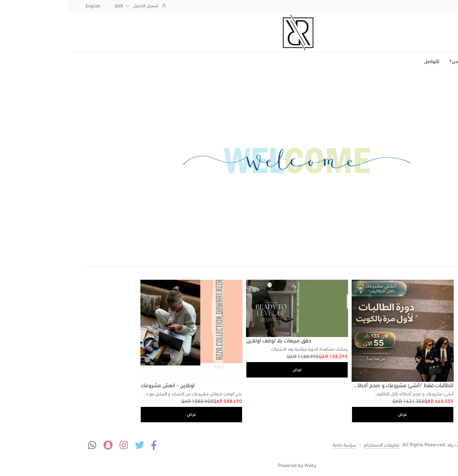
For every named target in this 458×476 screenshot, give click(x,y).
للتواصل (364, 62)
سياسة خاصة (276, 445)
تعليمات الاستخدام (314, 445)
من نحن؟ (390, 62)
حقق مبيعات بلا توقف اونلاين (211, 341)
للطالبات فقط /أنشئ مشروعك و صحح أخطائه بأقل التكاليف (320, 386)
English (25, 6)
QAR (51, 6)
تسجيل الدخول (82, 6)
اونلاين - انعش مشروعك (100, 386)
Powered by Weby (229, 466)
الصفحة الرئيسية (421, 62)
